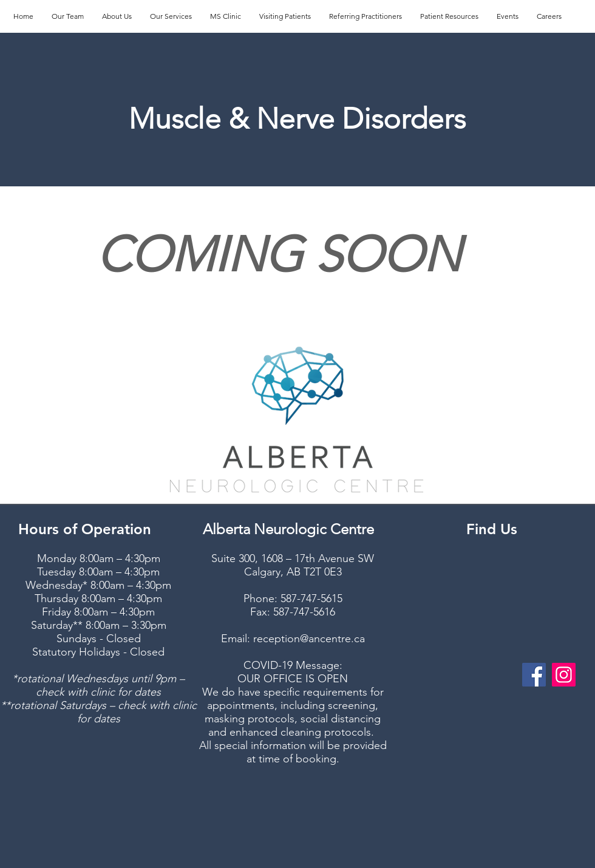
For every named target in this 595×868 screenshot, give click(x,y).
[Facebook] (534, 675)
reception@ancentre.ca (309, 639)
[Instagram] (564, 675)
